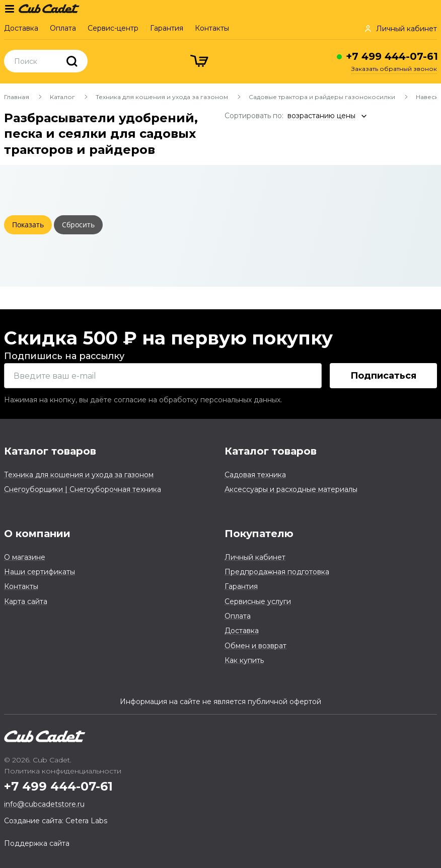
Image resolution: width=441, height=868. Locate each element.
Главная (17, 97)
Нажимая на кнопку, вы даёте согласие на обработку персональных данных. (143, 400)
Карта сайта (26, 601)
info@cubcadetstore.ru (44, 804)
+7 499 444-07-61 (392, 56)
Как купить (244, 660)
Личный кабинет (255, 557)
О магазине (25, 557)
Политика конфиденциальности (63, 771)
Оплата (63, 28)
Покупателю (259, 534)
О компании (37, 534)
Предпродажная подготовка (277, 572)
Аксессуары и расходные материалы (291, 489)
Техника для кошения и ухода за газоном (162, 97)
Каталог (62, 97)
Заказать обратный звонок (394, 69)
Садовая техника (255, 475)
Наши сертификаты (40, 572)
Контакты (212, 28)
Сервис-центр (113, 28)
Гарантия (167, 28)
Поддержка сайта (37, 843)
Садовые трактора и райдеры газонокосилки (322, 97)
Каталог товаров (50, 451)
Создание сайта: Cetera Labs (56, 821)
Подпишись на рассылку (64, 356)
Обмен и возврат (255, 646)
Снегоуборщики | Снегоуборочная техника (83, 489)
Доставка (21, 28)
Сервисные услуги (258, 601)
